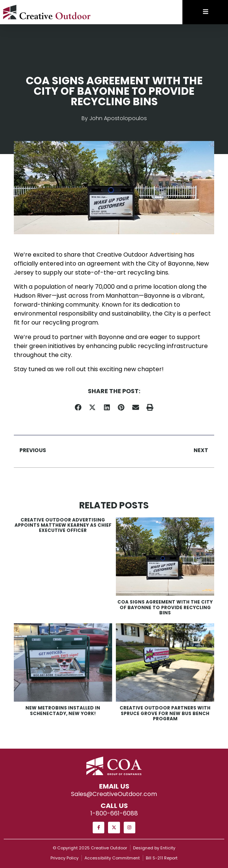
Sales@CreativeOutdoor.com (114, 794)
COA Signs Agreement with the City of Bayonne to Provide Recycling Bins (165, 607)
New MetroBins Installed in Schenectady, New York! (63, 710)
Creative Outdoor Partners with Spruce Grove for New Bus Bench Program (165, 713)
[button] (78, 408)
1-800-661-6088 (114, 813)
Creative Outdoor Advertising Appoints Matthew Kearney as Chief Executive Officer (63, 525)
